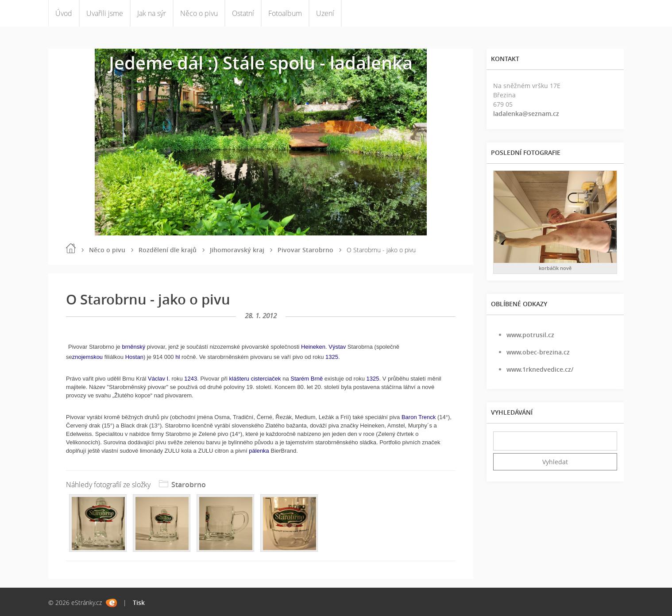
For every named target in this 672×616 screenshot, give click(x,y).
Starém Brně (307, 379)
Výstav (337, 347)
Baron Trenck (419, 417)
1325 (332, 357)
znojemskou (87, 357)
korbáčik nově (555, 268)
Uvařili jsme (105, 13)
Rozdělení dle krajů (168, 250)
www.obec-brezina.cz (538, 352)
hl (178, 357)
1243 (191, 379)
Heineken (313, 347)
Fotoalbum (285, 13)
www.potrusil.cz (530, 335)
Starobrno (189, 485)
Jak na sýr (152, 13)
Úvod (64, 13)
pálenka (259, 451)
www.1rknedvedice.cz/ (540, 369)
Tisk (139, 603)
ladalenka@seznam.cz (526, 114)
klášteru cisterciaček (255, 379)
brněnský (133, 347)
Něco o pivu (199, 13)
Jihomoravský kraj (237, 250)
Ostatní (243, 13)
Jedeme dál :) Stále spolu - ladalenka (261, 63)
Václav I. (159, 379)
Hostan (134, 357)
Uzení (325, 13)
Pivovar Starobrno (305, 250)
